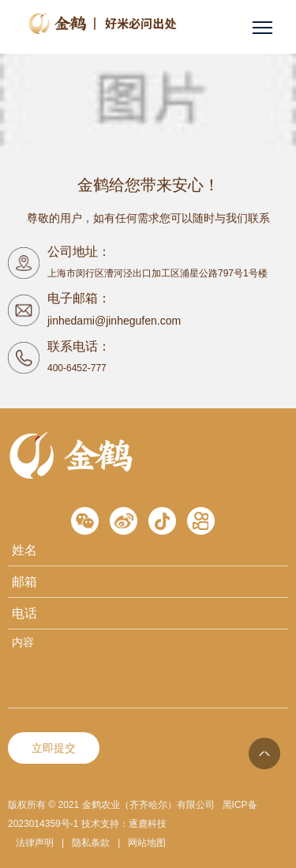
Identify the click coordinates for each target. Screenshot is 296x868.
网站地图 (147, 843)
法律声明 (35, 843)
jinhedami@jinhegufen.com (114, 321)
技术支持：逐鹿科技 (124, 824)
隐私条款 (91, 843)
